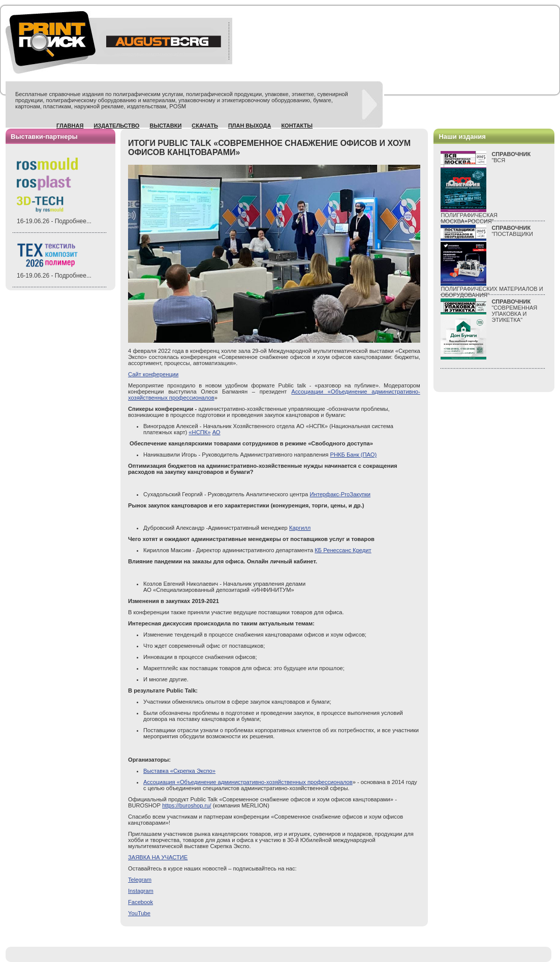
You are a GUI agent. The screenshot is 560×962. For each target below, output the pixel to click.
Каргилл (300, 528)
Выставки (165, 126)
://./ (186, 805)
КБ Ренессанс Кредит (343, 550)
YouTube (139, 913)
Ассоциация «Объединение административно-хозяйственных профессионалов (248, 782)
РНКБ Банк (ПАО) (354, 455)
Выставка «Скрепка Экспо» (179, 771)
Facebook (141, 902)
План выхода (250, 126)
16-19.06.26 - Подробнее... (54, 221)
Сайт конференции (153, 374)
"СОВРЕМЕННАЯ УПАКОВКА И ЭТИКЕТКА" (514, 311)
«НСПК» (199, 432)
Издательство (116, 126)
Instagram (141, 891)
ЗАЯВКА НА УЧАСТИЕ (158, 857)
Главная (70, 126)
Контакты (297, 126)
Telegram (140, 880)
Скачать (205, 126)
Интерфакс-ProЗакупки (340, 494)
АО (216, 432)
